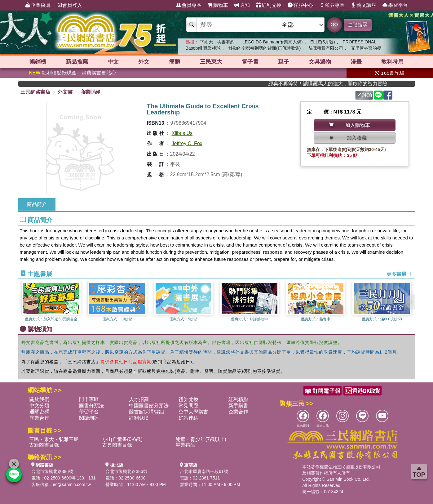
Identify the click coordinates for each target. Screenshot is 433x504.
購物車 (218, 5)
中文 (113, 62)
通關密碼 (39, 412)
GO (334, 24)
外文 (144, 62)
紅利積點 (238, 399)
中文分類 (39, 406)
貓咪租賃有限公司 (326, 48)
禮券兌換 (188, 399)
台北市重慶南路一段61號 (204, 471)
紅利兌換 (269, 5)
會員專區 (189, 5)
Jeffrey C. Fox (187, 143)
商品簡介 (37, 204)
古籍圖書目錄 (44, 445)
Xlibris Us (182, 133)
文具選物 (320, 62)
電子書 (250, 62)
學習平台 (395, 5)
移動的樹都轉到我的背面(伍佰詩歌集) (265, 48)
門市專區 (89, 399)
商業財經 (90, 92)
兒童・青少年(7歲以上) (201, 439)
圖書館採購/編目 (147, 412)
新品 (77, 62)
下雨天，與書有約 (217, 42)
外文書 (65, 92)
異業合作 (39, 418)
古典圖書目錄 (117, 445)
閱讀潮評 (89, 418)
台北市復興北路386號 (52, 471)
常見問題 (188, 406)
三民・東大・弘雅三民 (54, 439)
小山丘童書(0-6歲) (122, 439)
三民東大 (211, 62)
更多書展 (400, 274)
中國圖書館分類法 (149, 406)
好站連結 (188, 418)
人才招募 (139, 399)
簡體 (175, 62)
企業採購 (38, 5)
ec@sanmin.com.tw (72, 484)
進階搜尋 (358, 25)
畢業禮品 (185, 445)
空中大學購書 (193, 412)
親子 (284, 62)
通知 (242, 5)
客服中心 (300, 5)
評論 (365, 95)
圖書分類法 (91, 406)
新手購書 (238, 406)
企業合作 (238, 412)
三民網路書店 (35, 92)
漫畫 (356, 62)
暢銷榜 (38, 62)
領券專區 (332, 5)
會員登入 (69, 5)
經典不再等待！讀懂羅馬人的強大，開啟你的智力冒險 (338, 84)
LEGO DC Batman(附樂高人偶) (272, 42)
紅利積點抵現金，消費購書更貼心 (73, 73)
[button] (410, 302)
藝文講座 (364, 5)
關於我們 (39, 399)
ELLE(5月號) (323, 42)
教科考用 (392, 62)
